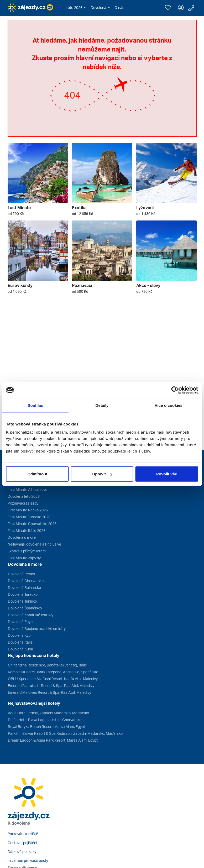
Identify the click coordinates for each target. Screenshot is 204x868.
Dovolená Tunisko (22, 601)
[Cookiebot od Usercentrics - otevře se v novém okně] (175, 390)
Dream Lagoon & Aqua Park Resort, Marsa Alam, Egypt (53, 740)
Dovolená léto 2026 (24, 496)
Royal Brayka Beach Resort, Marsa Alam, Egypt (46, 726)
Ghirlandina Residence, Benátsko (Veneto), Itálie (47, 665)
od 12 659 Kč (82, 214)
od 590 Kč (16, 214)
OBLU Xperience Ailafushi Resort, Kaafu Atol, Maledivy (53, 679)
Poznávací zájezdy (23, 503)
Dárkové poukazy (22, 852)
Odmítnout (37, 474)
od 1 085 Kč (17, 291)
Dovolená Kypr (20, 635)
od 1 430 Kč (146, 214)
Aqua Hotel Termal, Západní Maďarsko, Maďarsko (48, 713)
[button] (76, 8)
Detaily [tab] (102, 405)
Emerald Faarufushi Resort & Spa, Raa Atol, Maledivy (51, 685)
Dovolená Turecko (23, 594)
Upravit (102, 474)
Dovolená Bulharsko (24, 587)
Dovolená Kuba (20, 649)
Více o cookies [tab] (169, 405)
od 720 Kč (144, 291)
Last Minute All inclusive (27, 489)
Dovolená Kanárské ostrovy (31, 615)
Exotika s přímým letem (27, 551)
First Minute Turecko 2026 (29, 517)
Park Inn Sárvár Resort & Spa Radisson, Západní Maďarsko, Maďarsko (65, 733)
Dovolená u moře (22, 537)
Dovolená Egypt (21, 622)
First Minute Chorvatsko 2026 (32, 524)
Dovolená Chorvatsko (26, 581)
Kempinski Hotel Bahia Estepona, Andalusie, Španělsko (53, 672)
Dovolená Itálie (20, 642)
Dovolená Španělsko (25, 608)
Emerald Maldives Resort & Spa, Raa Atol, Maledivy (49, 692)
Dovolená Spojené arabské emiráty (37, 628)
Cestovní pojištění (22, 843)
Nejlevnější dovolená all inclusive (34, 544)
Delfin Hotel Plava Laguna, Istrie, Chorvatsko (45, 720)
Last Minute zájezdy (24, 558)
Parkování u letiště (23, 834)
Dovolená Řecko (21, 574)
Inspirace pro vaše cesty (28, 861)
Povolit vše (167, 474)
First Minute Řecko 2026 (28, 510)
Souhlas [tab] (35, 405)
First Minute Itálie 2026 (27, 530)
